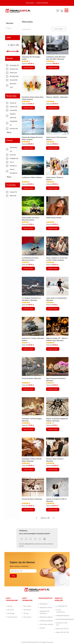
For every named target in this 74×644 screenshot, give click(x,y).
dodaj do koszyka (28, 68)
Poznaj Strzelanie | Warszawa (31, 378)
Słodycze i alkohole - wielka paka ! (57, 97)
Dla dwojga (11, 613)
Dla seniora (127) (13, 85)
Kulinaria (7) (13, 166)
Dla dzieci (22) (14, 69)
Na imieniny (27, 610)
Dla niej (10, 606)
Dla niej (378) (14, 80)
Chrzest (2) (13, 103)
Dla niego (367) (14, 76)
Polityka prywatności (46, 621)
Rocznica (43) (14, 129)
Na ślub (26, 613)
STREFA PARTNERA (42, 3)
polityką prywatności (29, 544)
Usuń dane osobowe (46, 624)
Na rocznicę (27, 617)
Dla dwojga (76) (14, 65)
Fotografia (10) (14, 158)
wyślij (13, 576)
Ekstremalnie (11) (14, 149)
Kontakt (42, 628)
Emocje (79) (13, 192)
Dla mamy (11, 610)
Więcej (10, 132)
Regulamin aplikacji (46, 617)
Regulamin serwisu (46, 608)
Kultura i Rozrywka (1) (14, 171)
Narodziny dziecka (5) (13, 116)
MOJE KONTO (30, 3)
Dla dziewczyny (12, 617)
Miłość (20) (13, 196)
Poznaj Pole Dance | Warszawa (32, 499)
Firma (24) (13, 155)
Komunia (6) (13, 110)
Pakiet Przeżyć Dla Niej (54, 218)
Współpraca (44, 604)
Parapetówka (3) (14, 123)
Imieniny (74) (14, 107)
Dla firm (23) (13, 73)
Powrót (9, 28)
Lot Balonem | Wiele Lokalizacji (32, 177)
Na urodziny (27, 606)
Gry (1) (12, 162)
